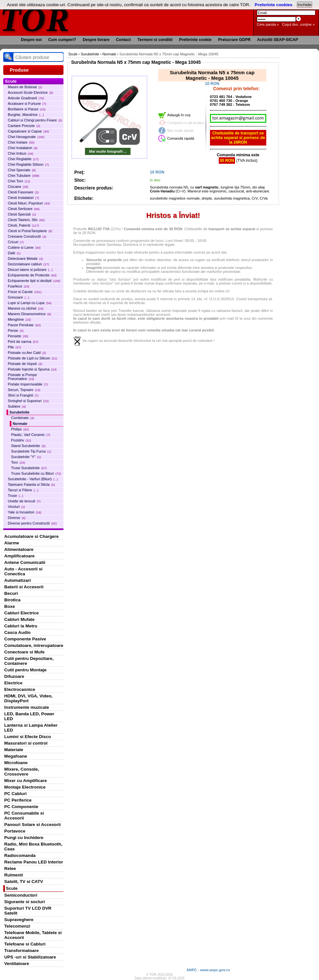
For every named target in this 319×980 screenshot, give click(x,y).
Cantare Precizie (24, 126)
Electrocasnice (20, 689)
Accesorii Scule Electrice (30, 92)
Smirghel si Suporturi (28, 401)
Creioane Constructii (27, 236)
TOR (35, 19)
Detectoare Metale (25, 259)
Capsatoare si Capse (28, 131)
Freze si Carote (25, 292)
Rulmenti (14, 875)
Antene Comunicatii (25, 562)
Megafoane (16, 756)
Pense (16, 330)
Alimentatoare (19, 549)
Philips (20, 429)
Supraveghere (19, 920)
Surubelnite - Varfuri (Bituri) (33, 479)
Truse (15, 496)
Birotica (12, 600)
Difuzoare (14, 676)
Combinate (23, 418)
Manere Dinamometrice (29, 314)
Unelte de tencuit (24, 501)
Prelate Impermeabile (28, 384)
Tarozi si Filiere (23, 490)
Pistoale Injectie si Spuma (32, 369)
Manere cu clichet (26, 308)
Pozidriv (21, 440)
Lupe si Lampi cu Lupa (30, 303)
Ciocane (18, 187)
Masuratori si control (26, 743)
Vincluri (16, 507)
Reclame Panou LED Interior (34, 862)
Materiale (14, 750)
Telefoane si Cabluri (25, 944)
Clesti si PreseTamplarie (30, 231)
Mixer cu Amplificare (26, 781)
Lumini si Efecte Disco (28, 737)
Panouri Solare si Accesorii (33, 825)
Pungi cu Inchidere (24, 838)
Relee (10, 868)
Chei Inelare (21, 142)
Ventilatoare (17, 964)
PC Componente (21, 807)
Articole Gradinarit (26, 98)
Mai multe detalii (180, 131)
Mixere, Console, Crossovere (22, 772)
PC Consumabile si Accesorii (24, 816)
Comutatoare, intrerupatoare (34, 645)
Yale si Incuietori (25, 512)
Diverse (17, 518)
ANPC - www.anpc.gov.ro (208, 970)
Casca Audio (17, 632)
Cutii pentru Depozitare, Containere (29, 661)
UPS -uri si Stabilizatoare (30, 957)
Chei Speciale (22, 170)
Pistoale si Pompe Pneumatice (22, 377)
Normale (20, 424)
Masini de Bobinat (25, 87)
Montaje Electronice (25, 787)
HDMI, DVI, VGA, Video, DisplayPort (28, 698)
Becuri (11, 593)
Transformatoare (21, 951)
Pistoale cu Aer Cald (27, 353)
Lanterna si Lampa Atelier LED (31, 728)
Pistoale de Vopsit (25, 364)
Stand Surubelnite (28, 446)
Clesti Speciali (22, 214)
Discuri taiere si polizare (30, 270)
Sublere (17, 406)
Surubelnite (20, 412)
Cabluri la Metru (21, 626)
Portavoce (15, 831)
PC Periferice (18, 800)
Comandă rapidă (181, 138)
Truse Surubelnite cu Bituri (36, 473)
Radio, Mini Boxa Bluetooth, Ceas (33, 847)
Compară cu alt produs (186, 123)
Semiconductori (21, 895)
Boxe (10, 606)
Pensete (18, 336)
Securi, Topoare (24, 390)
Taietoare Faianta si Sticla (31, 484)
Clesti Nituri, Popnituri (29, 203)
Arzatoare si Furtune (27, 104)
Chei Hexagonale (26, 137)
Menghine (19, 319)
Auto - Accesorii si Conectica (23, 571)
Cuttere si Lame (24, 247)
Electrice (13, 683)
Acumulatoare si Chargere (31, 536)
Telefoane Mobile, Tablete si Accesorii (33, 935)
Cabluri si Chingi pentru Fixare (35, 120)
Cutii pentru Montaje (25, 670)
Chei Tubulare (23, 175)
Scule (12, 888)
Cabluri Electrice (21, 613)
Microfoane (16, 763)
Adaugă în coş (179, 115)
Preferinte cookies (274, 5)
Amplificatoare (19, 556)
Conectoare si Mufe (24, 652)
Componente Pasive (25, 639)
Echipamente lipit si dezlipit (34, 281)
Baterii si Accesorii (24, 587)
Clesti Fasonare (23, 192)
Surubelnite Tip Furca (31, 451)
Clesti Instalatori (23, 198)
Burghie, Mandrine (26, 115)
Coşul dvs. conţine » (298, 24)
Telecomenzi (17, 926)
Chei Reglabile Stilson (28, 164)
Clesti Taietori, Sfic (26, 220)
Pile (14, 347)
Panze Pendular (24, 325)
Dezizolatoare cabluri (28, 264)
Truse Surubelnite (29, 468)
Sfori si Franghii (23, 395)
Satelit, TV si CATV (24, 882)
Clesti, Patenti (23, 225)
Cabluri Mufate (19, 619)
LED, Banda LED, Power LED (29, 716)
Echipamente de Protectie (32, 275)
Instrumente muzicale (27, 707)
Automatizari (17, 580)
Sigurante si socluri (25, 902)
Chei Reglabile (23, 159)
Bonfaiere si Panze (27, 109)
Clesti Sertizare (24, 209)
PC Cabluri (15, 794)
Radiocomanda (20, 855)
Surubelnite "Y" (26, 457)
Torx (18, 462)
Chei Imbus (21, 153)
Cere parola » (268, 24)
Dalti (14, 253)
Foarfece (19, 286)
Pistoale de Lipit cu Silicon (33, 358)
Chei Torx (19, 181)
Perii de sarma (23, 342)
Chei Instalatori (23, 148)
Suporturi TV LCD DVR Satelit (28, 911)
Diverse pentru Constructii (32, 523)
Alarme (12, 543)
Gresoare (19, 297)
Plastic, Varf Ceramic (31, 435)
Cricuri (16, 242)
